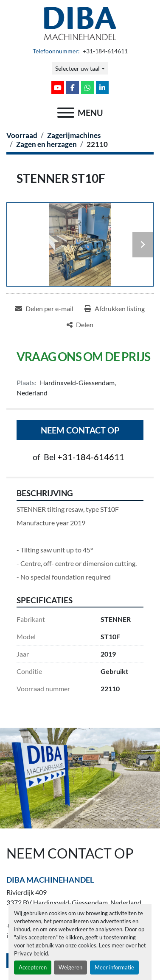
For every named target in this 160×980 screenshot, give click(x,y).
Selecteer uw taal (77, 68)
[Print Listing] (115, 309)
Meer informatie (114, 967)
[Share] (80, 325)
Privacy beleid (31, 953)
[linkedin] (102, 88)
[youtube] (58, 88)
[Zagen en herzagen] (46, 144)
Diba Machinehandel (50, 880)
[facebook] (73, 88)
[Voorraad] (22, 135)
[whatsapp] (87, 88)
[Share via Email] (44, 309)
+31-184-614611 (105, 51)
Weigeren (70, 967)
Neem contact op (80, 430)
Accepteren (33, 967)
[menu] (66, 113)
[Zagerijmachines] (74, 135)
